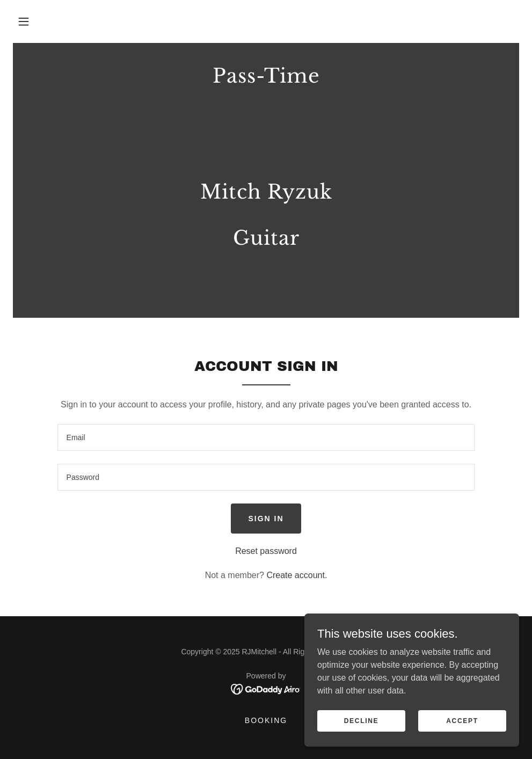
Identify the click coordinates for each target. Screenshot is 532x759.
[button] (24, 21)
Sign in (266, 519)
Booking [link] (266, 720)
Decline (362, 720)
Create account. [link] (297, 575)
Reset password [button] (266, 551)
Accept (462, 720)
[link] (266, 289)
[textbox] (266, 437)
